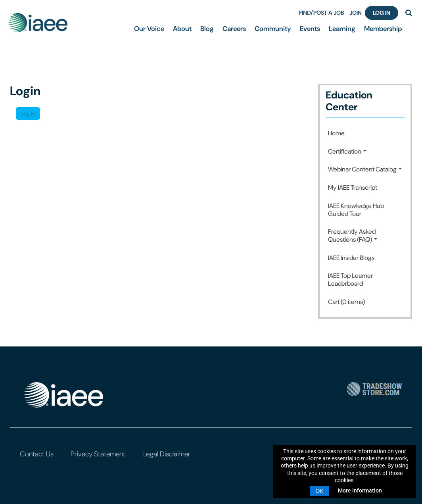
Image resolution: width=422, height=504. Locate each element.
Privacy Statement (98, 454)
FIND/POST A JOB (322, 13)
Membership (383, 29)
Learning (342, 29)
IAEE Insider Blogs (351, 258)
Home (336, 133)
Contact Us (37, 454)
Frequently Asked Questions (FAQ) (353, 236)
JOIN (356, 13)
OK (319, 491)
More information (360, 491)
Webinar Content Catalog (365, 169)
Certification (347, 151)
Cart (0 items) (346, 302)
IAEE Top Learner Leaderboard (350, 280)
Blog (207, 29)
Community (273, 29)
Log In (382, 13)
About (182, 29)
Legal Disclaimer (166, 454)
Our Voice (149, 29)
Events (310, 29)
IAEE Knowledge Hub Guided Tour (356, 210)
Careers (234, 29)
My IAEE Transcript (353, 188)
